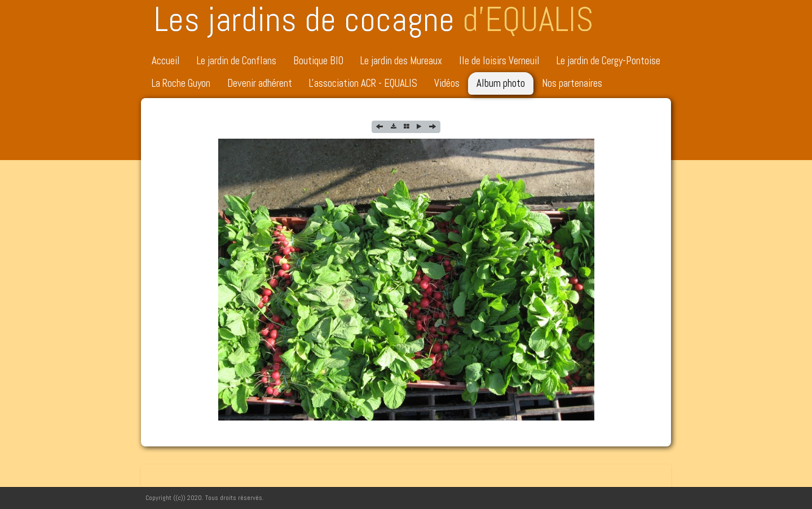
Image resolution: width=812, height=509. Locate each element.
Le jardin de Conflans (237, 61)
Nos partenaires (572, 83)
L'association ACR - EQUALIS (363, 83)
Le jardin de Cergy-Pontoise (608, 61)
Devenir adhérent (260, 83)
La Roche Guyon (181, 83)
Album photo (501, 83)
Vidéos (447, 83)
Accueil (166, 61)
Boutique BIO (318, 61)
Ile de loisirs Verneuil (499, 61)
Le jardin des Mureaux (401, 61)
